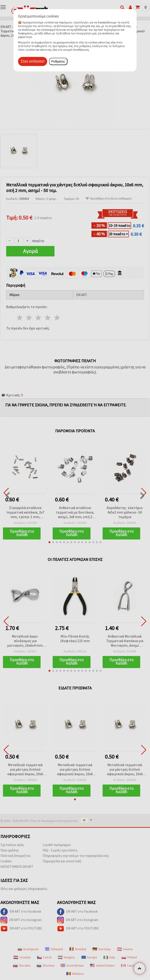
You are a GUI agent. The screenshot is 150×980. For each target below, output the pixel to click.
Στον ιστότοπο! (33, 61)
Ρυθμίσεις (58, 61)
